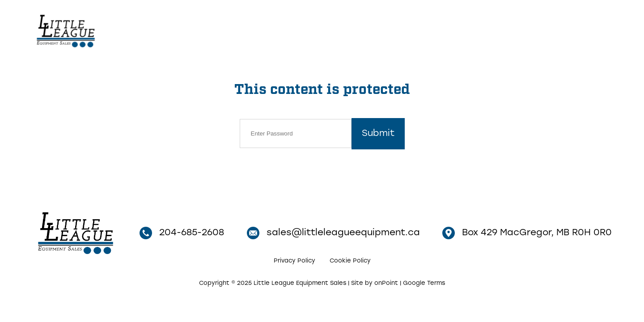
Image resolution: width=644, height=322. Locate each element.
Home (378, 30)
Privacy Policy (294, 261)
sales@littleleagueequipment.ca (333, 233)
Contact (476, 30)
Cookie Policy (350, 261)
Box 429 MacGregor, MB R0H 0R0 (527, 233)
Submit (378, 134)
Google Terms (424, 283)
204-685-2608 (560, 30)
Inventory (422, 30)
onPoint (386, 283)
